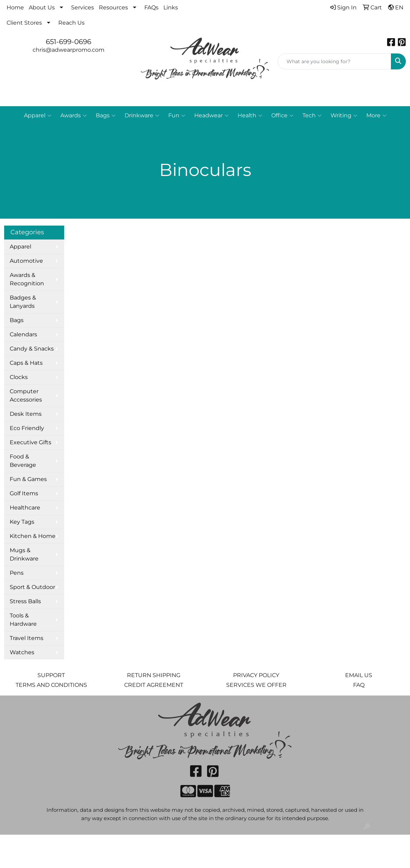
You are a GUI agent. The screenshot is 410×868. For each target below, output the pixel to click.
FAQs (151, 7)
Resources (113, 7)
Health (250, 116)
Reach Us (71, 23)
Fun (177, 116)
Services (83, 7)
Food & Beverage (23, 461)
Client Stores (24, 23)
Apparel (38, 116)
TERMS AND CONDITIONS (51, 685)
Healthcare (25, 508)
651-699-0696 (69, 42)
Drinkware (142, 116)
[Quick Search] (334, 61)
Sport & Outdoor (32, 587)
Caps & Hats (26, 363)
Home (15, 7)
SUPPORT (51, 675)
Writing (344, 116)
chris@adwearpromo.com (69, 50)
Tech (312, 116)
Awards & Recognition (27, 279)
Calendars (23, 334)
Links (171, 7)
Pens (17, 573)
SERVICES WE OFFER (256, 685)
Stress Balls (25, 601)
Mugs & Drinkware (24, 554)
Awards (74, 116)
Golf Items (24, 493)
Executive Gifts (31, 442)
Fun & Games (28, 479)
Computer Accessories (26, 395)
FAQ (359, 685)
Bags (106, 116)
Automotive (26, 261)
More (376, 116)
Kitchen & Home (33, 536)
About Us (42, 7)
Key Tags (22, 522)
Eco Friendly (27, 428)
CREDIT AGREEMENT (154, 685)
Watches (22, 652)
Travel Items (27, 638)
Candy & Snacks (32, 349)
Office (282, 116)
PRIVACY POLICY (256, 675)
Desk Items (26, 414)
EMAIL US (359, 675)
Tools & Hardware (23, 620)
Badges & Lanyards (23, 302)
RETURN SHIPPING (154, 675)
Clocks (19, 377)
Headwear (211, 116)
